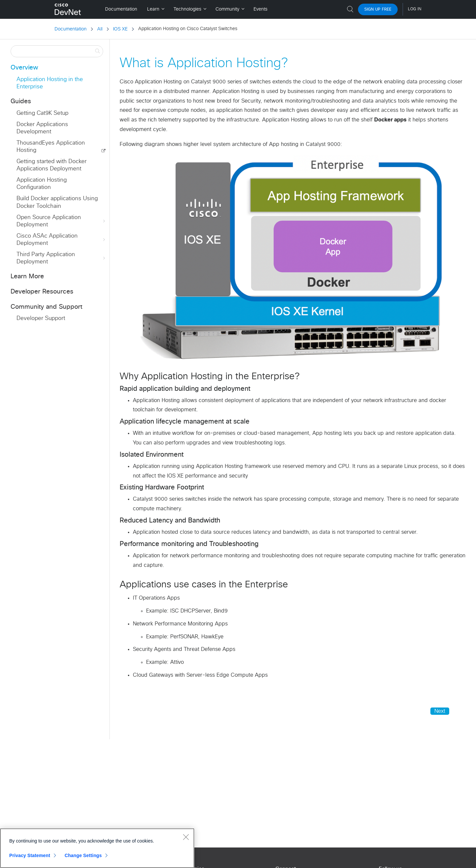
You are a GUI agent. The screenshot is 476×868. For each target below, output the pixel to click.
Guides (21, 101)
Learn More (27, 276)
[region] (97, 848)
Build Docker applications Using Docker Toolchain (57, 202)
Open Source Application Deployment (61, 221)
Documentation (71, 29)
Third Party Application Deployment (61, 258)
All (100, 29)
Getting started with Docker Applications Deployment (52, 165)
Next (440, 711)
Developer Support (41, 319)
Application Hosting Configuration (42, 184)
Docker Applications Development (42, 128)
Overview (24, 68)
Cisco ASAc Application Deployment (61, 240)
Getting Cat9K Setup (42, 113)
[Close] (186, 837)
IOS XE (120, 29)
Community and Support (46, 307)
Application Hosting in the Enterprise (50, 83)
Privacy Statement (30, 855)
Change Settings (83, 855)
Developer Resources (42, 292)
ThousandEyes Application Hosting (51, 147)
